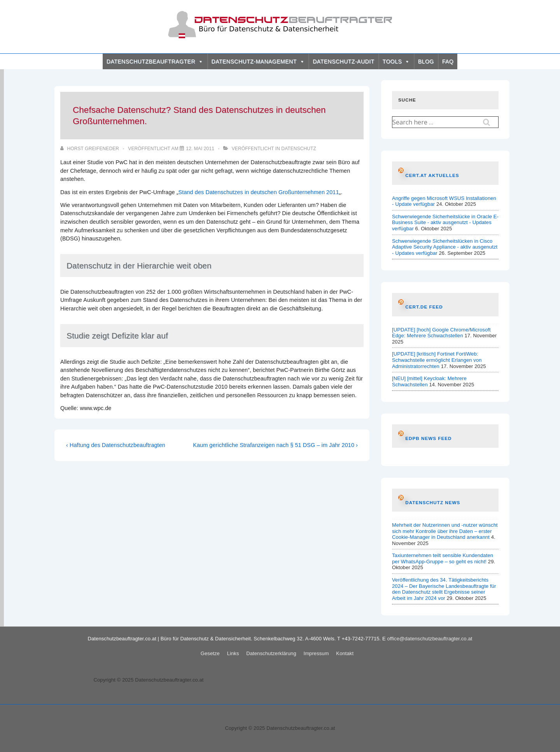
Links (233, 653)
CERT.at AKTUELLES (432, 175)
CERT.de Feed (424, 307)
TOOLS (396, 61)
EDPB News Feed (428, 438)
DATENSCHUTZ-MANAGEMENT (258, 61)
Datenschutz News (433, 502)
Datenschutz (299, 149)
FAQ (448, 61)
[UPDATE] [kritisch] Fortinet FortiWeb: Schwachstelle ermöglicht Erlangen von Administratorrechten (437, 360)
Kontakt (345, 653)
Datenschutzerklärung (271, 653)
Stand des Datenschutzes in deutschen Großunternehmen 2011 (259, 192)
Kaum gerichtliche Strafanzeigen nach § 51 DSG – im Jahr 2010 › (275, 445)
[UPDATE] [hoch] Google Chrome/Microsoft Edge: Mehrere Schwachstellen (441, 333)
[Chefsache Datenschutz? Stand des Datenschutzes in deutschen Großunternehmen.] (200, 149)
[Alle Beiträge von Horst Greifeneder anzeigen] (90, 149)
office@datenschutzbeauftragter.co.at (430, 639)
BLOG (426, 61)
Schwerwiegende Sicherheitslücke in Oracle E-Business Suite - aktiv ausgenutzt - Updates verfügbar (445, 223)
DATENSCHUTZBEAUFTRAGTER (155, 61)
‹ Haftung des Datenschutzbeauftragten (116, 445)
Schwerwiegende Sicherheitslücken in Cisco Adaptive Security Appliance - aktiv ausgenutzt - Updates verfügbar (445, 247)
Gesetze (210, 653)
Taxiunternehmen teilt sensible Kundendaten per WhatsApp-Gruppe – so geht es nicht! (443, 558)
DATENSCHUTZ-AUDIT (343, 61)
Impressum (316, 653)
